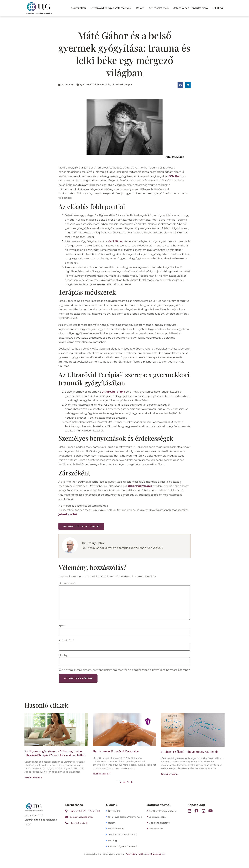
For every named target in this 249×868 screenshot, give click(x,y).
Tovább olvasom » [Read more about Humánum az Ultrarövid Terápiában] (101, 774)
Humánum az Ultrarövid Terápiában (116, 751)
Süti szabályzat (158, 854)
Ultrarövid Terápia (122, 84)
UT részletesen (159, 8)
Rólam (140, 8)
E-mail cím (66, 641)
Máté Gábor (115, 241)
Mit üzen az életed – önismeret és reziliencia (190, 752)
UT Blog (218, 8)
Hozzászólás (67, 583)
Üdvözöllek (79, 8)
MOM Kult (174, 176)
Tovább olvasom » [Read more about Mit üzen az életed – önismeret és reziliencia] (170, 774)
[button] (180, 85)
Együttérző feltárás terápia (95, 84)
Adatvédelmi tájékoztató (138, 854)
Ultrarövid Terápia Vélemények (111, 8)
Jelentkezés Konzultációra (191, 8)
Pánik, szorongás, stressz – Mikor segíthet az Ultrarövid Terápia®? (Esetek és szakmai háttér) (55, 753)
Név (62, 626)
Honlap (63, 655)
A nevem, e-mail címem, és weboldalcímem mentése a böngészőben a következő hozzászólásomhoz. (126, 670)
